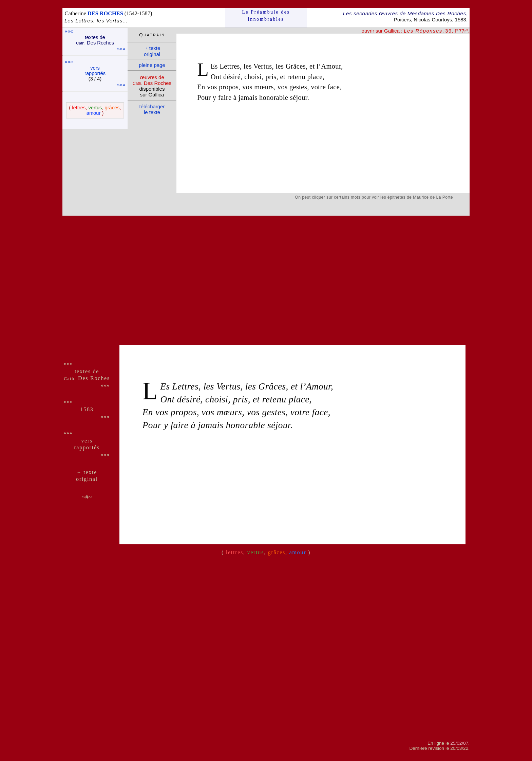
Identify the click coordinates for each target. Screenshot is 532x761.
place (315, 77)
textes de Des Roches (95, 40)
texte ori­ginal (152, 51)
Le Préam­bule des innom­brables (266, 15)
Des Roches (87, 378)
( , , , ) (95, 110)
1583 (87, 409)
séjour (299, 97)
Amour (331, 66)
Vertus (263, 66)
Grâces (296, 66)
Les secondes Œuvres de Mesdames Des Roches (405, 13)
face (334, 87)
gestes (298, 87)
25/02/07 (459, 743)
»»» (121, 49)
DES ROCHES (105, 13)
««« (69, 31)
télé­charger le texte (152, 109)
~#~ (87, 497)
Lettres (230, 66)
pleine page (152, 65)
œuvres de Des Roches (152, 80)
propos (229, 87)
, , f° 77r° (436, 31)
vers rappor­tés (95, 71)
